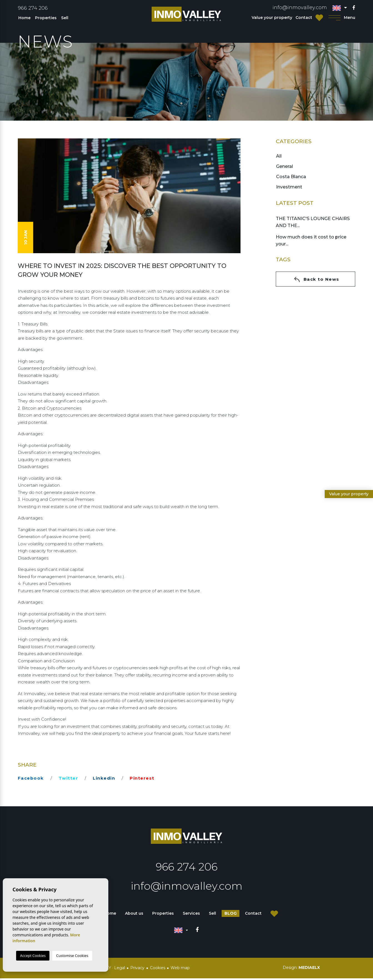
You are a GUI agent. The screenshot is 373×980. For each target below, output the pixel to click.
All (279, 156)
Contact (304, 18)
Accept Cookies (33, 956)
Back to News (317, 279)
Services (191, 915)
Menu (342, 18)
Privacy (137, 969)
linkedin (104, 778)
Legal (120, 969)
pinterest (142, 778)
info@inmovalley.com (300, 8)
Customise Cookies (72, 956)
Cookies (158, 969)
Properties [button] (46, 18)
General (284, 166)
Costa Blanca (291, 177)
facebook (31, 778)
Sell (65, 18)
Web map (180, 969)
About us (134, 915)
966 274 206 (33, 8)
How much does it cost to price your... (311, 241)
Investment (289, 187)
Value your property (272, 18)
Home (24, 18)
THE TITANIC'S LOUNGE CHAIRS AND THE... (313, 222)
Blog (231, 915)
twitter (68, 778)
